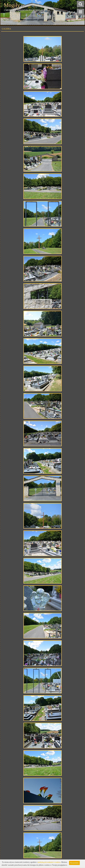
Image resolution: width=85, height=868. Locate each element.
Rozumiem (74, 863)
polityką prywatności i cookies (49, 862)
